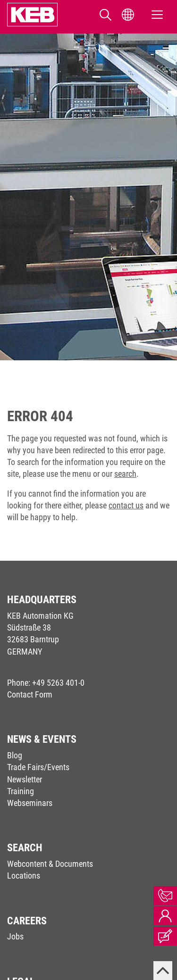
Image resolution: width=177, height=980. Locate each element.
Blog (15, 755)
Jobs (15, 936)
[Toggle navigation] (157, 15)
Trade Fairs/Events (38, 767)
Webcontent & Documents (50, 864)
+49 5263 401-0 (58, 683)
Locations (24, 876)
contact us (126, 505)
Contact (165, 896)
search (125, 474)
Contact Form (30, 694)
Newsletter (25, 779)
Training (21, 791)
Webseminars (30, 803)
